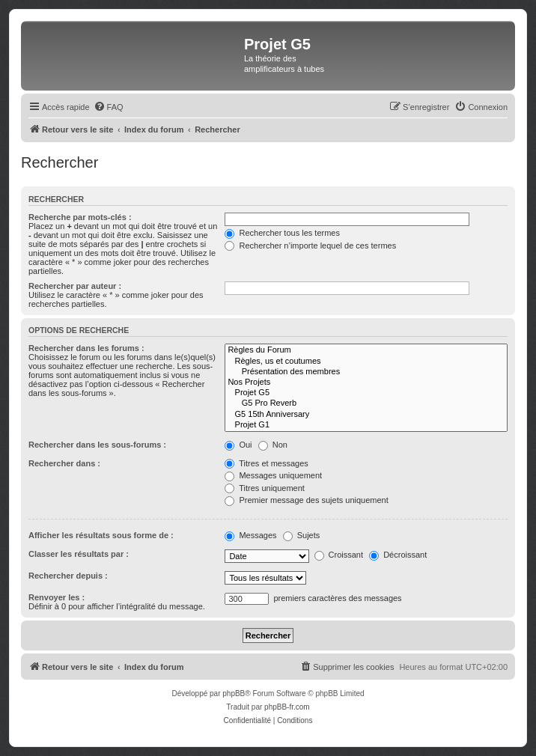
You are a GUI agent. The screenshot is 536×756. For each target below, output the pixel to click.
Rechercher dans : (64, 463)
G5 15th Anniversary (366, 415)
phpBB (234, 693)
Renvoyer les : (57, 597)
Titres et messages (266, 463)
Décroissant (398, 555)
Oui (238, 445)
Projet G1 (366, 425)
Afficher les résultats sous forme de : (101, 535)
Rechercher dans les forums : (86, 348)
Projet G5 (366, 393)
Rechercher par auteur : (75, 286)
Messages (250, 535)
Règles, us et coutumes (366, 362)
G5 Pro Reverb (366, 403)
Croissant (339, 555)
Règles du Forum (366, 350)
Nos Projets (366, 382)
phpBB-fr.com (287, 707)
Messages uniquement (273, 475)
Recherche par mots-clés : (80, 217)
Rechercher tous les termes (282, 233)
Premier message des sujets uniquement (306, 500)
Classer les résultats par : (79, 554)
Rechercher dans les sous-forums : (97, 445)
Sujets (302, 535)
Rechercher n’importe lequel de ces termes (310, 246)
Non (273, 445)
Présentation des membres (366, 372)
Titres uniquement (265, 488)
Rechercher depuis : (68, 576)
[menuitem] (109, 107)
